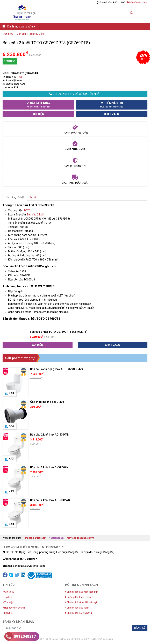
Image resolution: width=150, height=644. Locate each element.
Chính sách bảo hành (77, 608)
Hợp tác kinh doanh (14, 608)
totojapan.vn (57, 538)
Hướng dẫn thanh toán (78, 597)
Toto (20, 77)
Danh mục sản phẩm (20, 27)
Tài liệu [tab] (34, 197)
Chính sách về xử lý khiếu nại (81, 602)
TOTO (27, 210)
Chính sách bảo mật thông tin (82, 592)
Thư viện (8, 602)
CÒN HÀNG (10, 61)
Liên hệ (7, 613)
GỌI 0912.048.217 (75, 94)
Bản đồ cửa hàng (137, 3)
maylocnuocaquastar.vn (80, 538)
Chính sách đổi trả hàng (78, 613)
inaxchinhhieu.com (36, 538)
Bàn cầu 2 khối (36, 215)
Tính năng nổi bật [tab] (15, 197)
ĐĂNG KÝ (140, 628)
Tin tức (7, 597)
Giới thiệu (8, 592)
